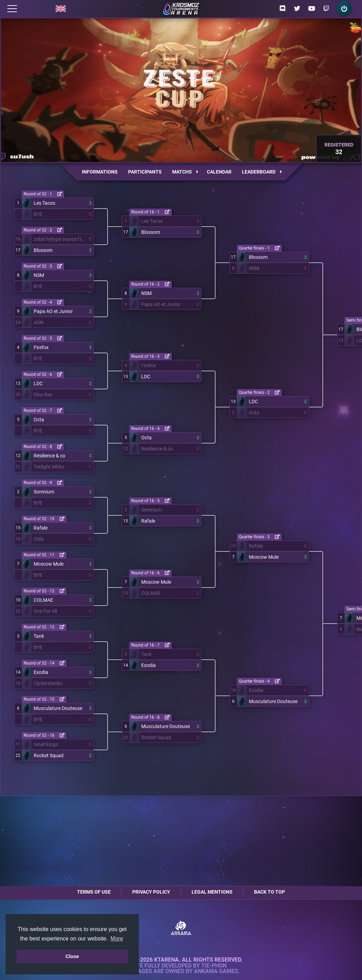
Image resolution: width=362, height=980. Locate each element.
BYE (38, 214)
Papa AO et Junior (53, 311)
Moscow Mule (49, 564)
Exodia (41, 672)
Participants (145, 172)
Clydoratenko (48, 683)
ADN (39, 322)
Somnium (44, 492)
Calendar (219, 172)
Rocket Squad (49, 755)
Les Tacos (44, 203)
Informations (100, 172)
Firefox (41, 347)
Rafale (41, 528)
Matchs (185, 172)
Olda (39, 539)
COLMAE (43, 600)
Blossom (43, 250)
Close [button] (72, 956)
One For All (45, 611)
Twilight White (49, 467)
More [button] (117, 939)
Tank (39, 636)
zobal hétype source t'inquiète (60, 239)
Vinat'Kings (46, 744)
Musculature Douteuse (58, 708)
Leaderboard (262, 172)
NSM (39, 275)
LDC (38, 383)
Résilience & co (49, 456)
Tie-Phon (214, 966)
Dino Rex (43, 395)
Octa (39, 420)
